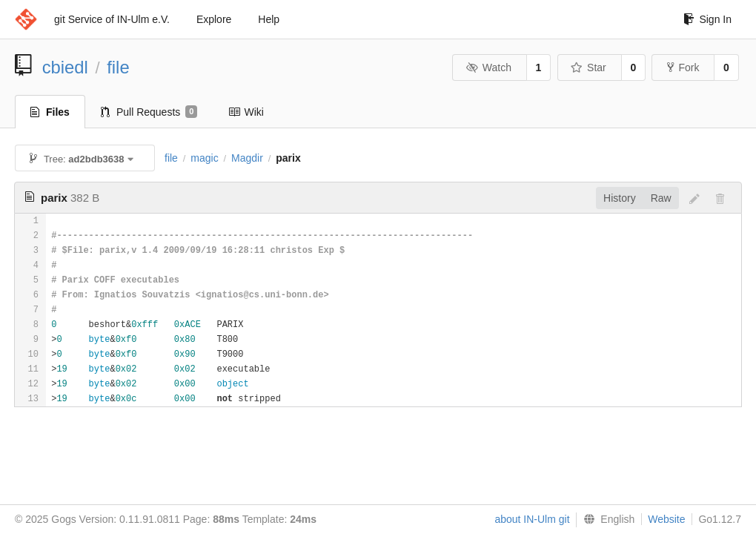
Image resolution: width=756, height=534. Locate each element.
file (118, 67)
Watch (488, 67)
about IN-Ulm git (532, 519)
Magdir (247, 158)
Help (269, 19)
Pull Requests (149, 112)
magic (204, 158)
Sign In (707, 19)
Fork (683, 67)
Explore (214, 19)
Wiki (246, 112)
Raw (661, 198)
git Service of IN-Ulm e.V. (112, 19)
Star (588, 67)
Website (666, 519)
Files (50, 112)
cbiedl (65, 67)
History (620, 198)
